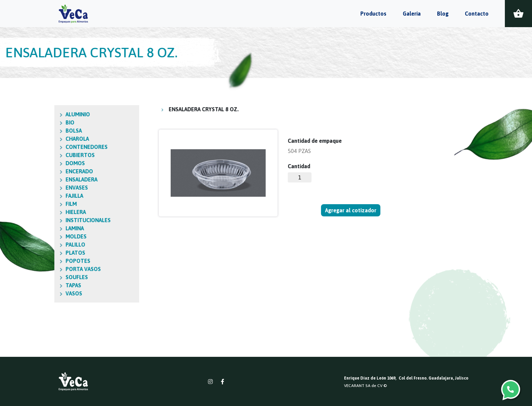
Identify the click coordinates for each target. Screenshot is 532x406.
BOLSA (42, 131)
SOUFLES (45, 277)
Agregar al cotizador (351, 210)
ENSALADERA (50, 179)
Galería (412, 14)
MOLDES (45, 236)
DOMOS (44, 163)
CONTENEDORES (55, 147)
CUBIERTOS (49, 155)
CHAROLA (46, 139)
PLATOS (44, 253)
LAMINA (43, 228)
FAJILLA (43, 196)
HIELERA (44, 212)
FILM (40, 204)
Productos (373, 14)
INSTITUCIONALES (57, 220)
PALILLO (44, 245)
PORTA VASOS (52, 269)
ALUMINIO (46, 114)
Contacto (477, 14)
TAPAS (42, 285)
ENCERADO (48, 171)
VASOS (43, 293)
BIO (39, 122)
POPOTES (47, 261)
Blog (443, 14)
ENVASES (45, 188)
